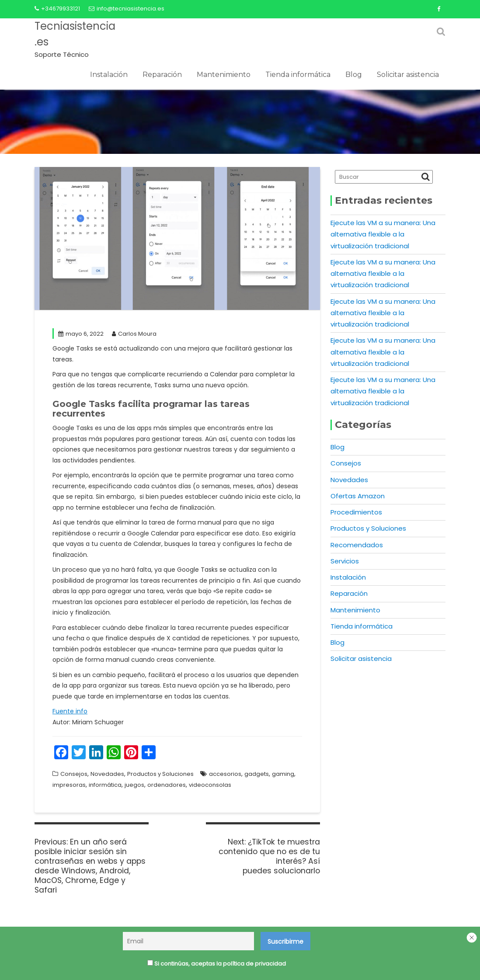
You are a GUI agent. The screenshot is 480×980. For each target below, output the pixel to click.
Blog (354, 75)
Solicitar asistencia (408, 75)
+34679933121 (57, 9)
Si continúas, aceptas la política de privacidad (217, 964)
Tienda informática (298, 75)
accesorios (225, 774)
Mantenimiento (224, 75)
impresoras (69, 785)
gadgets (257, 774)
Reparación (162, 75)
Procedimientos (356, 512)
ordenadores (167, 785)
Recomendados (357, 545)
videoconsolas (210, 785)
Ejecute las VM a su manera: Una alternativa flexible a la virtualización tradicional (383, 234)
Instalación (109, 75)
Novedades (107, 774)
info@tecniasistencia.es (127, 9)
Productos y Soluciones (160, 774)
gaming (283, 774)
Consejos (74, 774)
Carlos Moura (134, 334)
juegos (134, 785)
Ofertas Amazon (358, 496)
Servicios (345, 561)
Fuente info (70, 711)
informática (105, 785)
